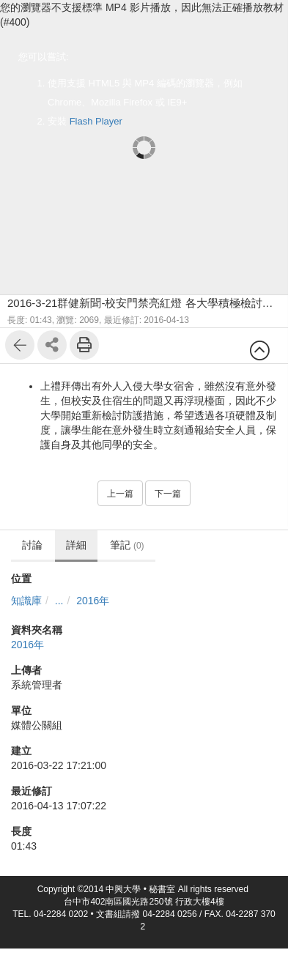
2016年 (93, 601)
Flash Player (96, 121)
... (59, 601)
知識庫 (26, 601)
